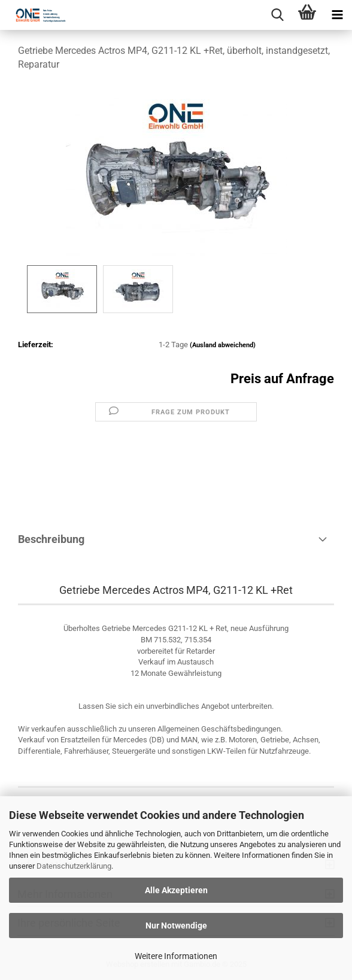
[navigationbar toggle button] (337, 15)
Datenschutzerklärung (74, 866)
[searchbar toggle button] (277, 15)
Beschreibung (51, 539)
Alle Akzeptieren (176, 890)
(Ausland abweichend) (223, 345)
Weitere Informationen (176, 956)
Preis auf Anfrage (282, 379)
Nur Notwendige (176, 926)
